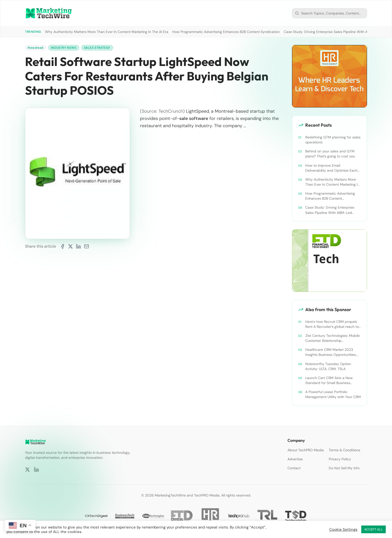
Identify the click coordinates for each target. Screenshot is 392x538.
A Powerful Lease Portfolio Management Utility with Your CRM (333, 394)
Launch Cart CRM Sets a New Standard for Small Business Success (329, 380)
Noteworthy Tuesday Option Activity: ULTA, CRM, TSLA (328, 366)
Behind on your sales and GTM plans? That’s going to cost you (330, 154)
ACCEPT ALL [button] (373, 529)
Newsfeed (36, 48)
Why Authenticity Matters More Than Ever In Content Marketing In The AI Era (107, 32)
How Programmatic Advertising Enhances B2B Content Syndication (226, 32)
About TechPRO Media (306, 450)
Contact (294, 468)
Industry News (64, 48)
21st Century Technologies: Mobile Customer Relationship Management (332, 338)
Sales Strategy (97, 48)
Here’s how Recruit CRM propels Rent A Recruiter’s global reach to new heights (332, 324)
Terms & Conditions (344, 450)
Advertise (295, 459)
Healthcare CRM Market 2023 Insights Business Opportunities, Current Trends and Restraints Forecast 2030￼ (331, 352)
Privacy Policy (340, 459)
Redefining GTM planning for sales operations (333, 140)
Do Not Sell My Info (344, 468)
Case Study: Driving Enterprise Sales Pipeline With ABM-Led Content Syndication (330, 210)
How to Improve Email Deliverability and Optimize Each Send (331, 168)
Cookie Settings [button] (343, 530)
